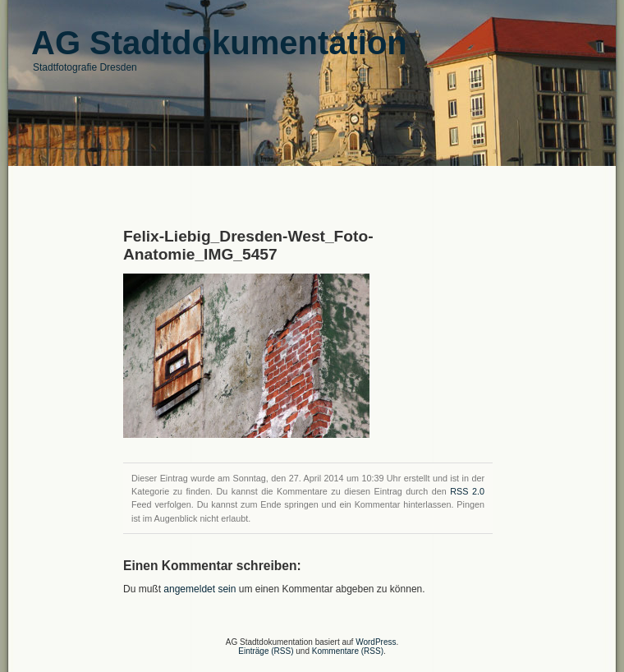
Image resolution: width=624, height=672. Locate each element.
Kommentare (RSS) (348, 651)
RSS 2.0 (467, 491)
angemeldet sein (200, 589)
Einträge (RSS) (266, 651)
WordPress (376, 642)
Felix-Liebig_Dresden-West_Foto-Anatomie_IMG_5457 (248, 245)
